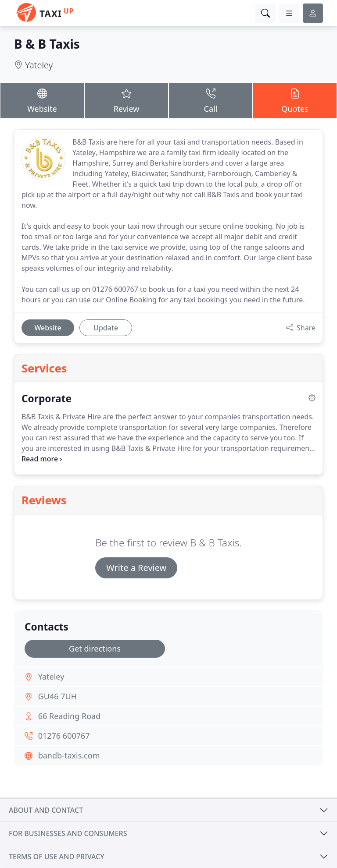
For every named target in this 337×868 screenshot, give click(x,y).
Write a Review (136, 568)
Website (42, 100)
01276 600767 (64, 736)
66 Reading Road (70, 716)
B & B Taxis (47, 44)
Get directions (95, 648)
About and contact (46, 810)
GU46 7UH (57, 696)
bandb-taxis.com (69, 755)
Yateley (39, 65)
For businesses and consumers (68, 833)
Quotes (295, 100)
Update (106, 328)
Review (126, 100)
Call (211, 100)
